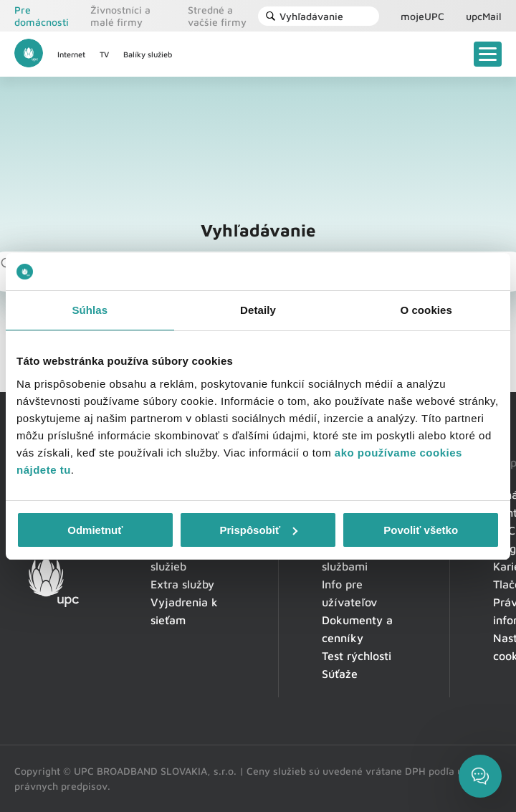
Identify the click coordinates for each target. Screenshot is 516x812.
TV (104, 54)
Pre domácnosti (42, 16)
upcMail (484, 16)
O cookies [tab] (426, 310)
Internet (71, 54)
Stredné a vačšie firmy (217, 16)
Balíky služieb (148, 54)
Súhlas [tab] (90, 310)
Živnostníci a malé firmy (120, 16)
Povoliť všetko (421, 530)
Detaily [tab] (258, 310)
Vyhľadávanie (304, 16)
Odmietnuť (95, 530)
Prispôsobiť (258, 530)
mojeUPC (422, 16)
